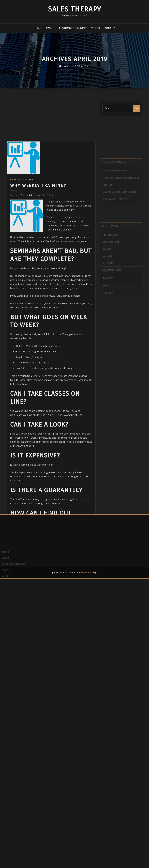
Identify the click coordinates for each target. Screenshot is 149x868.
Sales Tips (28, 239)
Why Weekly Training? (38, 245)
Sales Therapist (21, 255)
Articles (110, 28)
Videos (96, 28)
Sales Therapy (75, 9)
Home (37, 28)
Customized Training (73, 28)
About (50, 28)
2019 (77, 68)
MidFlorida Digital (91, 573)
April (88, 68)
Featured (15, 239)
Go (136, 111)
